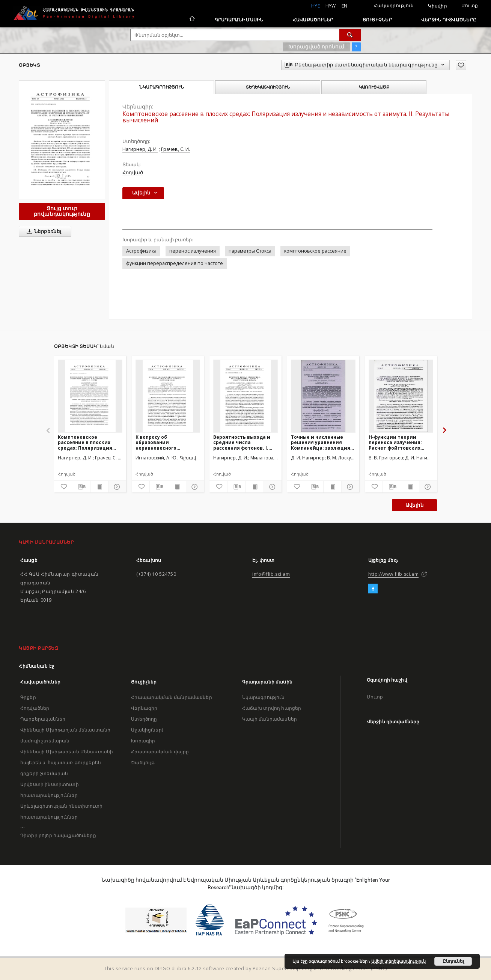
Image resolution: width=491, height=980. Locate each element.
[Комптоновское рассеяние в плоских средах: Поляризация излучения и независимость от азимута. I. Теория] (90, 396)
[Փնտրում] (350, 35)
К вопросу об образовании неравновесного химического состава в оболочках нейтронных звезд (165, 442)
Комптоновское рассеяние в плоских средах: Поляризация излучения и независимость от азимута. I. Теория (85, 442)
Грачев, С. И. (175, 149)
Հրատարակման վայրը (160, 752)
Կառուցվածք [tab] (374, 87)
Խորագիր (143, 741)
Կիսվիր (438, 6)
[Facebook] (373, 589)
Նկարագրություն (263, 697)
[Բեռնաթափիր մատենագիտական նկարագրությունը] (81, 487)
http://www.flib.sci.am (393, 574)
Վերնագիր (144, 708)
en (345, 6)
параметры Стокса (250, 251)
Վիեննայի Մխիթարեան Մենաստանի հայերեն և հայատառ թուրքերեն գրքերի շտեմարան (67, 762)
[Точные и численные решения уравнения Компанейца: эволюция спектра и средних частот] (323, 396)
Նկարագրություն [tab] (162, 87)
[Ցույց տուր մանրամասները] (116, 487)
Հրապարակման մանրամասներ (171, 697)
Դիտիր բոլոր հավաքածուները (58, 835)
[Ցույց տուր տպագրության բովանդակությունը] (99, 487)
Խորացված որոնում (316, 47)
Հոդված (133, 172)
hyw (331, 6)
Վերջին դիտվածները (449, 20)
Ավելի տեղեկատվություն (398, 961)
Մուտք (470, 5)
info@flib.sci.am (271, 574)
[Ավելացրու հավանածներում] (461, 65)
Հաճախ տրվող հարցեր (272, 708)
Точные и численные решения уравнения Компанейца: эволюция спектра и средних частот (321, 442)
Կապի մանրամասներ (270, 719)
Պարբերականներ (43, 719)
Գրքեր (28, 697)
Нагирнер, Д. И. (140, 149)
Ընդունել (453, 961)
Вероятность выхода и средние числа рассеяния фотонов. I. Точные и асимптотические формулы (242, 442)
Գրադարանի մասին (239, 20)
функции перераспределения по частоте (175, 263)
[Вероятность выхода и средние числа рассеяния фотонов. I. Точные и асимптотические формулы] (245, 396)
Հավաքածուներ (313, 20)
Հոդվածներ (35, 708)
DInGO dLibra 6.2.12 (178, 969)
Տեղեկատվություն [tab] (268, 87)
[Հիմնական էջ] (192, 20)
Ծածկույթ (143, 762)
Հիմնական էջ (37, 666)
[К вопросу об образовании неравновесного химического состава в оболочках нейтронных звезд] (168, 396)
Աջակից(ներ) (147, 730)
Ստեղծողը (144, 719)
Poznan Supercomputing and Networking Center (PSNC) (320, 969)
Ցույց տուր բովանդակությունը (62, 211)
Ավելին (414, 505)
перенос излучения (193, 251)
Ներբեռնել (43, 232)
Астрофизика (141, 251)
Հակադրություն (394, 5)
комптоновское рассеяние (315, 251)
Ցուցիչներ (377, 20)
